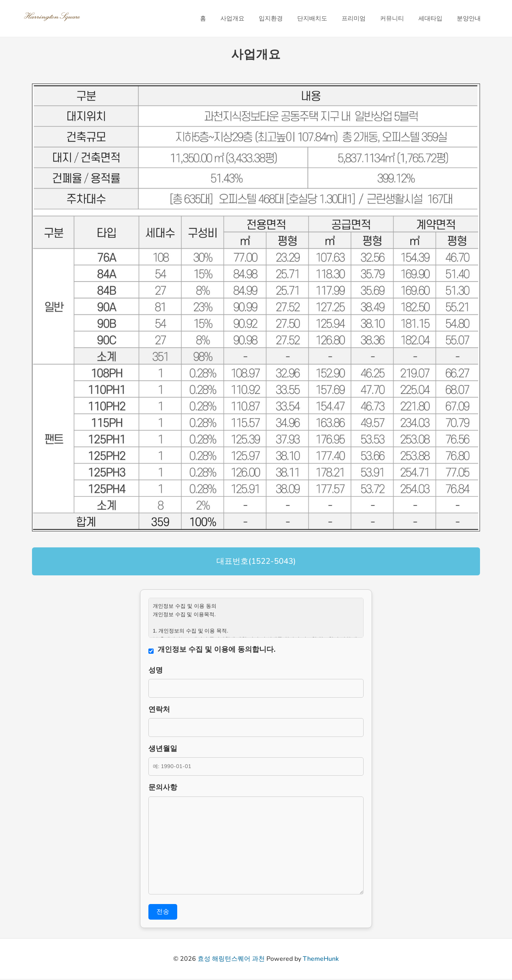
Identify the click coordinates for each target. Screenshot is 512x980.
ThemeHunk (321, 960)
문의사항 (163, 789)
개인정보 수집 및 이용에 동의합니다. (217, 649)
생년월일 (163, 749)
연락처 (159, 710)
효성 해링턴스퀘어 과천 (231, 960)
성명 (156, 670)
